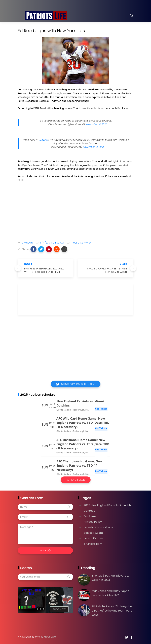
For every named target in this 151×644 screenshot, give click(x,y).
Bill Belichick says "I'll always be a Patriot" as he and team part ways (112, 611)
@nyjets (44, 140)
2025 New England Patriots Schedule (108, 505)
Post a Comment (82, 243)
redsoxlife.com (93, 538)
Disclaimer (91, 516)
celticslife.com (93, 533)
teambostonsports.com (100, 527)
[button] (33, 249)
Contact (89, 511)
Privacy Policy (93, 522)
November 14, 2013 (96, 124)
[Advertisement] (75, 212)
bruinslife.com (93, 544)
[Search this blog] (45, 577)
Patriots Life (48, 637)
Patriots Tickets (76, 480)
